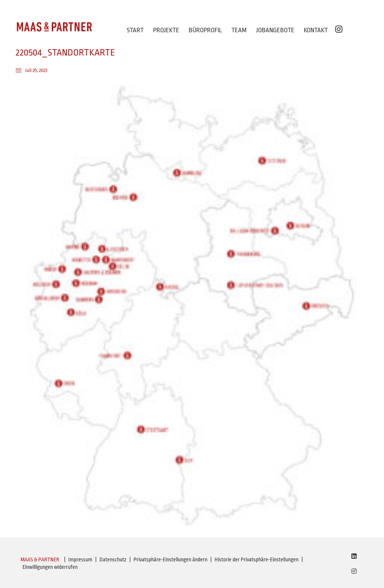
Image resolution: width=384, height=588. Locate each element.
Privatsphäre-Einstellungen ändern (170, 559)
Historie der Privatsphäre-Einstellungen (256, 559)
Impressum (80, 559)
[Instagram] (354, 571)
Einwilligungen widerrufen (50, 567)
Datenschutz (113, 559)
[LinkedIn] (354, 556)
